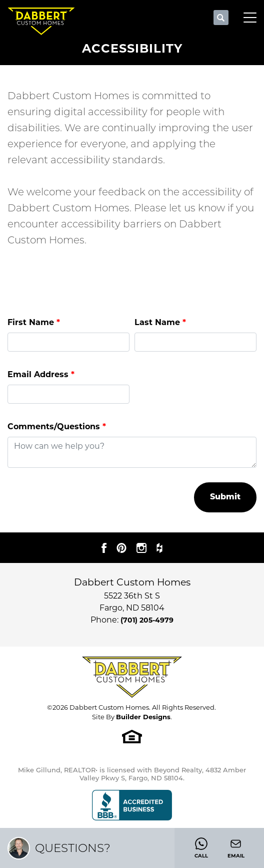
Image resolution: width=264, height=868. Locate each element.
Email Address (41, 374)
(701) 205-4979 (147, 620)
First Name (34, 322)
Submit (225, 497)
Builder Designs (143, 717)
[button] (221, 18)
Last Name (160, 322)
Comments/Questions (57, 426)
